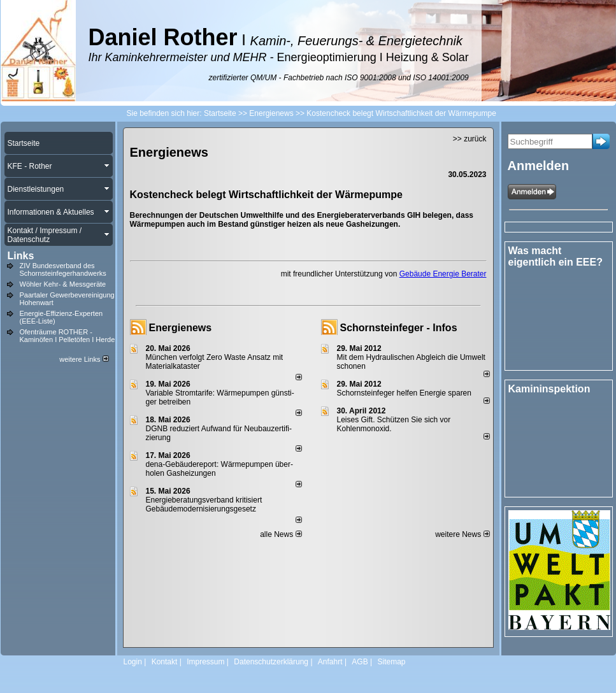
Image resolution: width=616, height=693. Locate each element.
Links (21, 256)
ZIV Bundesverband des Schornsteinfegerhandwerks (63, 269)
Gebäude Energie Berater (443, 274)
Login (133, 662)
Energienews (181, 328)
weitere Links (84, 359)
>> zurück (470, 139)
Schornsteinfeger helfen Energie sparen (404, 393)
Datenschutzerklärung (271, 662)
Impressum (205, 662)
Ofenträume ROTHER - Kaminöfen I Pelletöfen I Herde (68, 336)
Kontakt (165, 662)
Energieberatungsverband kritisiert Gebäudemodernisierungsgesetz (204, 504)
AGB (360, 662)
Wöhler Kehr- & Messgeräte (63, 284)
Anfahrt (330, 662)
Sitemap (391, 662)
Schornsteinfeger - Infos (399, 328)
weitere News (462, 534)
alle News (281, 534)
